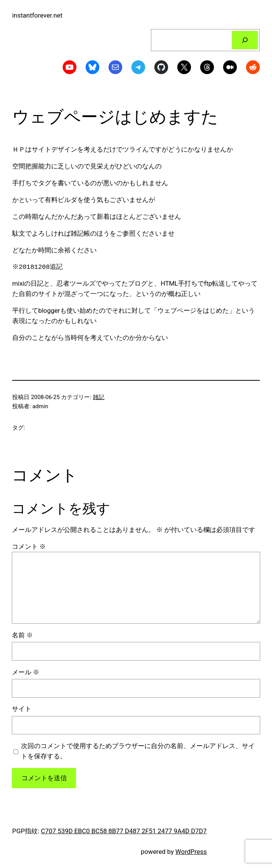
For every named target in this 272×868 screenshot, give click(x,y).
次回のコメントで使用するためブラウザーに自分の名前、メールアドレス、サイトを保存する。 (138, 751)
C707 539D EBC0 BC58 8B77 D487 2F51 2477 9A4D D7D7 (124, 831)
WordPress (191, 852)
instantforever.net (37, 15)
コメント (29, 546)
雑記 (99, 397)
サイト (22, 709)
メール (26, 672)
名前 (22, 635)
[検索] (245, 40)
